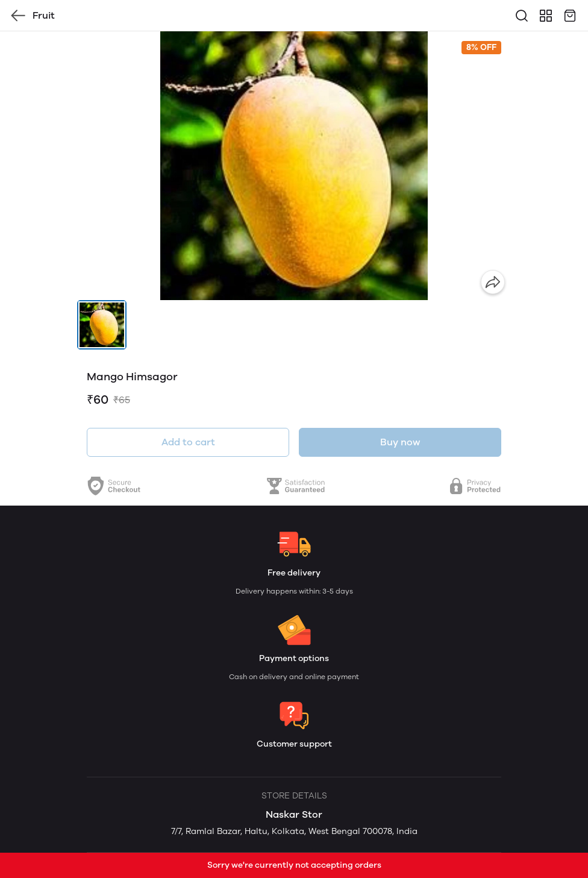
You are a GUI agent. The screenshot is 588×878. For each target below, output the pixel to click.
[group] (294, 166)
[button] (102, 325)
